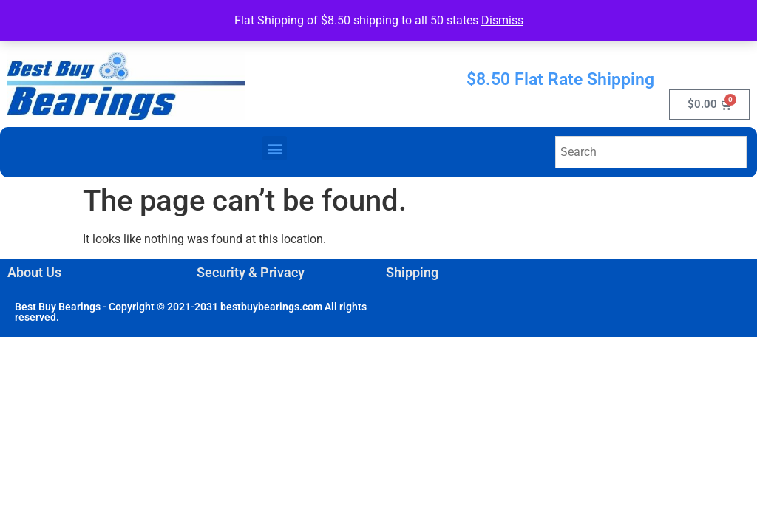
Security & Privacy (251, 272)
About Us (34, 272)
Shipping (412, 272)
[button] (275, 148)
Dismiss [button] (502, 20)
